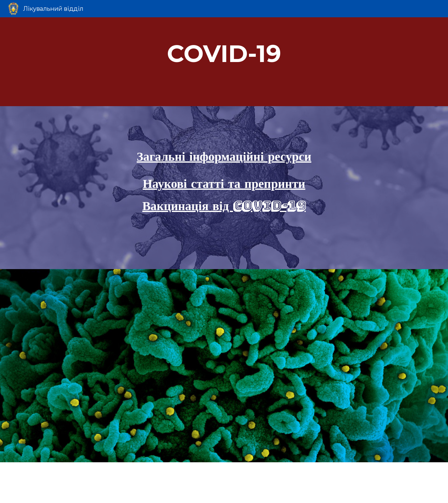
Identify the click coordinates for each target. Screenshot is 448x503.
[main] (224, 62)
